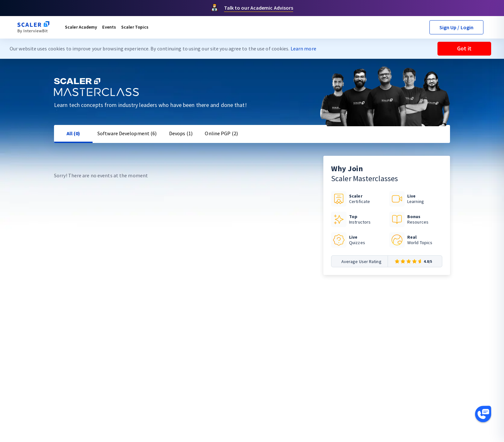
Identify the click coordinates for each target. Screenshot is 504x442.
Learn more (303, 49)
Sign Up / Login (457, 27)
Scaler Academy (81, 27)
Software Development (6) (127, 133)
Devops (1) (181, 133)
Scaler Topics (135, 27)
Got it (464, 48)
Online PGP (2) (221, 133)
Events (109, 27)
